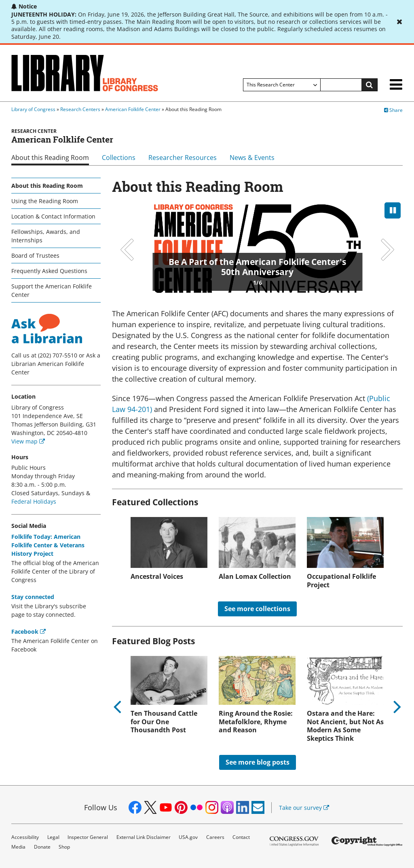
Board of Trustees (35, 255)
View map (28, 441)
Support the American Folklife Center (52, 290)
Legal (53, 837)
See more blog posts (258, 762)
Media (18, 847)
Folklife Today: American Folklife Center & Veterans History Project (48, 545)
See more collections (257, 609)
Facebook (29, 632)
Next (387, 250)
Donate (42, 847)
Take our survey (304, 808)
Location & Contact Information (53, 216)
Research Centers (80, 109)
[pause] (393, 210)
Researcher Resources (183, 158)
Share (393, 110)
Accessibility (25, 837)
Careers (215, 837)
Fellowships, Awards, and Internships (46, 236)
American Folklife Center (133, 109)
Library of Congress (33, 109)
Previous (128, 250)
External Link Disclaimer (144, 837)
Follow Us (101, 807)
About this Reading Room (50, 158)
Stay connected (33, 597)
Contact (241, 837)
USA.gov (188, 837)
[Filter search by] (282, 85)
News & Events (252, 158)
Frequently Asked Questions (49, 271)
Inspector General (88, 837)
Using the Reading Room (45, 201)
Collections (119, 158)
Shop (64, 847)
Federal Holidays (34, 501)
